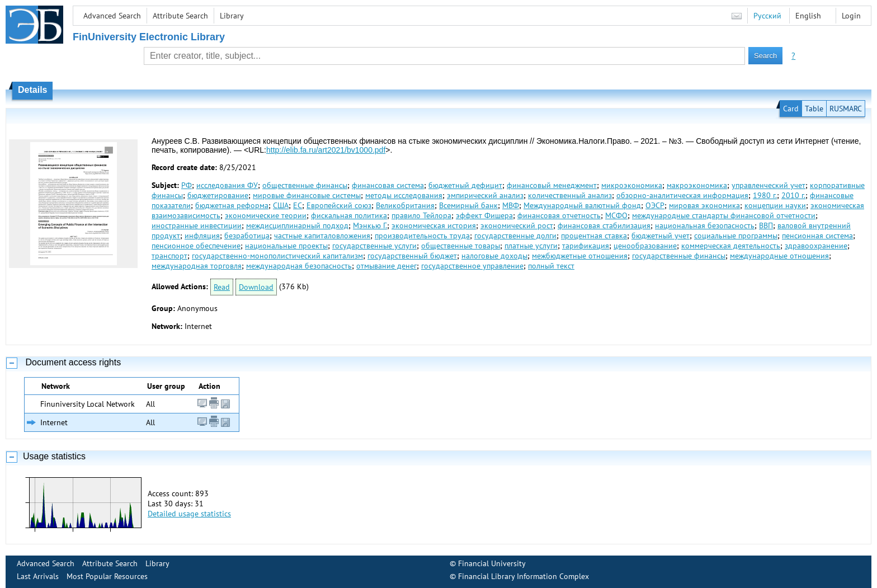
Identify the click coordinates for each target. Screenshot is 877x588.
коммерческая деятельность (731, 246)
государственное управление (472, 266)
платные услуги (531, 246)
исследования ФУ (227, 185)
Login (851, 16)
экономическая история (434, 225)
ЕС (298, 205)
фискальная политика (349, 215)
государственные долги (515, 236)
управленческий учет (768, 185)
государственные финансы (679, 256)
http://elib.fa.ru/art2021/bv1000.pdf (326, 150)
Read (222, 287)
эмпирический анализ (485, 195)
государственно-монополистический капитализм (277, 256)
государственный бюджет (412, 256)
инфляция (202, 236)
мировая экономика (704, 205)
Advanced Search (112, 16)
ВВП (766, 225)
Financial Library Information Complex (524, 576)
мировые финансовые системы (307, 195)
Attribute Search (180, 16)
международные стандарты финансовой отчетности (724, 215)
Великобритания (405, 205)
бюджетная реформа (232, 205)
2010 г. (793, 195)
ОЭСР (655, 205)
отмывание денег (386, 266)
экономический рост (517, 225)
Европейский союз (339, 205)
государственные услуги (374, 246)
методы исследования (404, 195)
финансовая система (388, 185)
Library (232, 16)
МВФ (511, 205)
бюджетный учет (661, 236)
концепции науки (775, 205)
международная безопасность (299, 266)
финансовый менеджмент (552, 185)
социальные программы (736, 236)
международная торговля (197, 266)
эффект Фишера (484, 215)
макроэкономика (697, 185)
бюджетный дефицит (465, 185)
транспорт (169, 256)
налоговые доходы (494, 256)
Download (256, 287)
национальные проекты (286, 246)
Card (791, 109)
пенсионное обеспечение (196, 246)
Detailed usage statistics (189, 514)
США (281, 205)
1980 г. (765, 195)
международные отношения (779, 256)
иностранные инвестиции (197, 225)
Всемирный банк (468, 205)
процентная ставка (594, 236)
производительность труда (422, 236)
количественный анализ (570, 195)
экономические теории (266, 215)
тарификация (586, 246)
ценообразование (645, 246)
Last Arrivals (38, 576)
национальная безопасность (705, 225)
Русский (767, 16)
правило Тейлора (421, 215)
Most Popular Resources (107, 576)
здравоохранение (816, 246)
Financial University (492, 563)
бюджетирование (218, 195)
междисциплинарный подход (297, 225)
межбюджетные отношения (580, 256)
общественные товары (461, 246)
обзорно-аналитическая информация (682, 195)
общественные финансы (305, 185)
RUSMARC (846, 109)
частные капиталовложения (322, 236)
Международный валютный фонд (582, 205)
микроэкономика (632, 185)
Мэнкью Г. (370, 225)
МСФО (616, 215)
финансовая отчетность (559, 215)
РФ (187, 185)
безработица (247, 236)
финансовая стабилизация (604, 225)
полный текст (551, 266)
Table (814, 109)
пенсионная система (817, 236)
